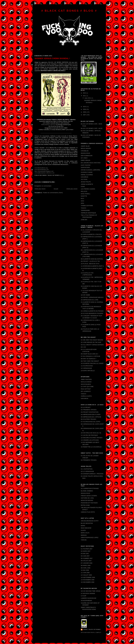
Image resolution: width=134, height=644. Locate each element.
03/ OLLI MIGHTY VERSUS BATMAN (92, 345)
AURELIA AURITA (86, 396)
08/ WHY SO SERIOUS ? (89, 359)
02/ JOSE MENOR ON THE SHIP (91, 342)
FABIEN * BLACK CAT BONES (92, 629)
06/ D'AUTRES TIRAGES (89, 419)
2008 (85, 112)
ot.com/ (44, 171)
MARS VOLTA (85, 533)
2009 (85, 109)
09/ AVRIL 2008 (86, 568)
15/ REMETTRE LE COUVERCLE (91, 447)
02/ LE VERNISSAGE (87, 471)
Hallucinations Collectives (49, 125)
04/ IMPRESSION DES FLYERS (91, 415)
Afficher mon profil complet (91, 633)
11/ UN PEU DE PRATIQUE (89, 435)
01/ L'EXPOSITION (87, 469)
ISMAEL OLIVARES (87, 175)
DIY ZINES (84, 158)
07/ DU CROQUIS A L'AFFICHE (91, 356)
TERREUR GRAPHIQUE (88, 213)
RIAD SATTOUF (86, 389)
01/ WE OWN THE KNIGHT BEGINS (92, 340)
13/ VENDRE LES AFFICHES (90, 440)
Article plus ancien (72, 189)
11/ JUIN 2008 (85, 573)
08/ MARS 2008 (86, 565)
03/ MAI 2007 (85, 554)
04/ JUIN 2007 (85, 556)
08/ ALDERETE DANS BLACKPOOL (92, 259)
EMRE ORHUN (85, 160)
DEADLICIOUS (85, 153)
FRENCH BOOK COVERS (89, 496)
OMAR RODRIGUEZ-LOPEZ (90, 538)
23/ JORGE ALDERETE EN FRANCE (92, 311)
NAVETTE (84, 196)
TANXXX (83, 208)
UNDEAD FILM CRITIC (88, 512)
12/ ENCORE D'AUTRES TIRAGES (92, 438)
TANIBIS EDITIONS (87, 206)
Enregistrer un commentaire (43, 186)
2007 (85, 115)
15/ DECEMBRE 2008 (88, 582)
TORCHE (84, 540)
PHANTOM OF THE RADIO (89, 503)
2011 (85, 96)
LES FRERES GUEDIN (88, 189)
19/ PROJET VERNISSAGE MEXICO (92, 297)
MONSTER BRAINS (87, 500)
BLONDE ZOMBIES (87, 491)
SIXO (82, 201)
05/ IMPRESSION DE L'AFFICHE (91, 417)
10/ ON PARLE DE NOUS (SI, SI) (91, 433)
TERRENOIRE (85, 210)
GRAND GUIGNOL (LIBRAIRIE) (91, 170)
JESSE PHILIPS (86, 182)
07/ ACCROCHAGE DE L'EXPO (91, 422)
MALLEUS (84, 191)
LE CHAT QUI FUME (87, 387)
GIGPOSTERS (85, 167)
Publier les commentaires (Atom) (53, 193)
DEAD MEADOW (86, 528)
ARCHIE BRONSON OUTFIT (90, 521)
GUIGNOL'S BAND (87, 172)
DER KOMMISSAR (87, 156)
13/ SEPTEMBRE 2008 (88, 577)
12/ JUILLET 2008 (86, 575)
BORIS (83, 526)
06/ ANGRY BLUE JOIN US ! (90, 354)
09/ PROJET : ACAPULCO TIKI (90, 261)
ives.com (44, 173)
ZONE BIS (84, 220)
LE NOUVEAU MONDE (88, 593)
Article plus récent (40, 189)
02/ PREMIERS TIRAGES (89, 410)
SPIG (82, 203)
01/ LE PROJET (86, 407)
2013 (85, 93)
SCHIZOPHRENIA (86, 601)
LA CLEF (84, 596)
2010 (85, 107)
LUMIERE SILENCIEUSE (89, 598)
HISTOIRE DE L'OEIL (87, 498)
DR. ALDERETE (86, 391)
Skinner (37, 136)
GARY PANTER (86, 165)
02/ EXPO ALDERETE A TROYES (91, 234)
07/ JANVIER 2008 (87, 563)
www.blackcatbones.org (41, 168)
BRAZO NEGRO (86, 148)
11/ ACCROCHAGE (87, 366)
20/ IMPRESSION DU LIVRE (90, 300)
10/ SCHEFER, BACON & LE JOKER (92, 363)
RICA (82, 198)
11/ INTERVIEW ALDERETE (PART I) (92, 266)
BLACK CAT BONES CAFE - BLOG (92, 128)
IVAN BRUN (84, 177)
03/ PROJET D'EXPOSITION (90, 412)
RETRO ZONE (85, 505)
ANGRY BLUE (85, 146)
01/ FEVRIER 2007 (87, 549)
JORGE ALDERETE (87, 184)
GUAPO (83, 530)
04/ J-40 (83, 347)
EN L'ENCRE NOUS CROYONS (91, 163)
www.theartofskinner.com (42, 169)
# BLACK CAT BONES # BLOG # (69, 11)
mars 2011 (88, 98)
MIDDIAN (84, 535)
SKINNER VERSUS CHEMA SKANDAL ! (52, 58)
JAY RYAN (84, 179)
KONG (83, 187)
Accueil (56, 189)
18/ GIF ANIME (85, 295)
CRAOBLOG (85, 151)
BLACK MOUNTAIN (87, 523)
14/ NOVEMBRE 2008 (88, 580)
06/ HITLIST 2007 (86, 561)
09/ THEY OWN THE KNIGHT (90, 361)
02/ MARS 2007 (86, 551)
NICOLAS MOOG (86, 382)
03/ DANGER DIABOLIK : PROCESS (92, 474)
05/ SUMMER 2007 (87, 558)
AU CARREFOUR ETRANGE (90, 488)
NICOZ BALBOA (86, 384)
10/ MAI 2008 (85, 570)
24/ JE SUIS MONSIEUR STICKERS (92, 313)
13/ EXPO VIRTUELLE (88, 371)
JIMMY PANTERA (86, 379)
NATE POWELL (86, 194)
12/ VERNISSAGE (86, 368)
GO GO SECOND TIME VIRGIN (91, 591)
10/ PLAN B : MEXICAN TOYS (90, 264)
